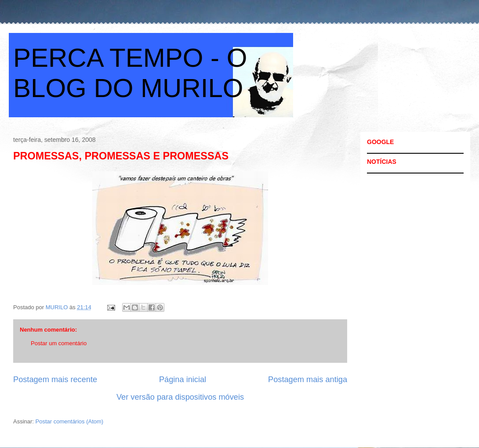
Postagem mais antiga (308, 379)
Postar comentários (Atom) (70, 421)
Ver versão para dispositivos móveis (180, 397)
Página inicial (183, 379)
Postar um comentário (59, 343)
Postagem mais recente (55, 379)
